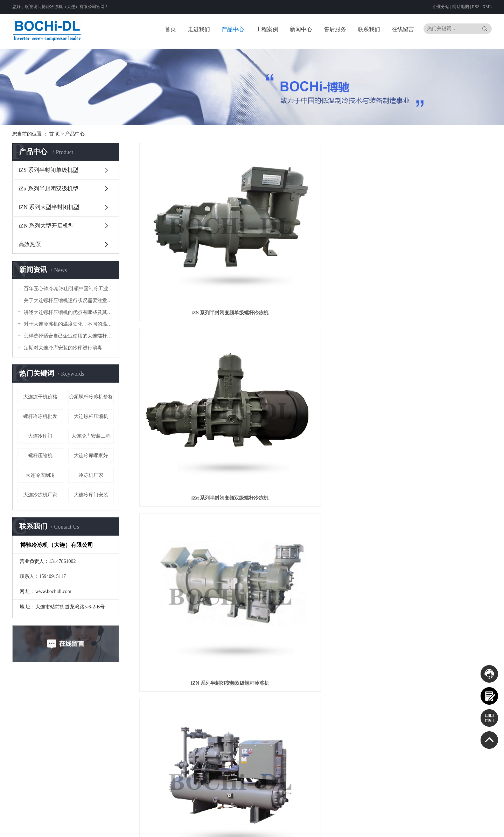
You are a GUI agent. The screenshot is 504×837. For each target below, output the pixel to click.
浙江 (450, 819)
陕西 (421, 828)
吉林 (408, 819)
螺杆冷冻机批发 (40, 416)
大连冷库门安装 (91, 495)
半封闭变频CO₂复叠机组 (315, 488)
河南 (317, 828)
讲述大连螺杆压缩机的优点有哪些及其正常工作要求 (68, 312)
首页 (170, 29)
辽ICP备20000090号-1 (249, 819)
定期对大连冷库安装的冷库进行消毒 (62, 348)
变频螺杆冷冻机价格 (91, 397)
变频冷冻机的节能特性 (133, 758)
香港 (469, 828)
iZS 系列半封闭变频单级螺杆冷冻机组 (194, 368)
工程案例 (267, 29)
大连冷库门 (40, 436)
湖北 (327, 828)
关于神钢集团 (124, 741)
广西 (365, 828)
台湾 (488, 828)
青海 (440, 828)
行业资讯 (287, 741)
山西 (375, 819)
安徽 (459, 819)
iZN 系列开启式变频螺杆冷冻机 (437, 488)
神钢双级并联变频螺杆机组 (436, 368)
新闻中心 (301, 29)
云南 (402, 828)
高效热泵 (30, 244)
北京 (347, 819)
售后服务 (335, 29)
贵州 (393, 828)
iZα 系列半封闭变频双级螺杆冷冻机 (316, 248)
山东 (488, 819)
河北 (366, 819)
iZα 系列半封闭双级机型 (48, 189)
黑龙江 (419, 819)
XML (487, 7)
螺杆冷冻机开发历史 (131, 749)
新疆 (459, 828)
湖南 (336, 828)
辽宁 (398, 819)
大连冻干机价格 (40, 397)
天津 (356, 819)
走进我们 (199, 29)
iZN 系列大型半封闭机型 (49, 207)
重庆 (374, 828)
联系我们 (369, 29)
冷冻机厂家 (91, 475)
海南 (355, 828)
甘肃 (431, 828)
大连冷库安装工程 (91, 436)
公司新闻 (287, 732)
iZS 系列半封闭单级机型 (48, 170)
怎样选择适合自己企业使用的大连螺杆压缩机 (68, 336)
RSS (476, 7)
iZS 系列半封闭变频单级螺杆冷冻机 (194, 248)
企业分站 (441, 7)
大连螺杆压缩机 (91, 416)
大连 (337, 819)
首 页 (55, 134)
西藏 (412, 828)
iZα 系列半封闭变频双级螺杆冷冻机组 (316, 368)
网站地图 (461, 7)
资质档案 (402, 716)
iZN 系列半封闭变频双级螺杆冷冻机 (437, 248)
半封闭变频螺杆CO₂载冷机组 (194, 488)
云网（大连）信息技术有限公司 (182, 819)
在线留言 (403, 29)
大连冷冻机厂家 (40, 495)
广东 (346, 828)
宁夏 (450, 828)
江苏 (440, 819)
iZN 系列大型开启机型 (46, 226)
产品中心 (233, 29)
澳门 (478, 828)
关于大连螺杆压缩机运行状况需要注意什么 (68, 301)
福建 (469, 819)
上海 (431, 819)
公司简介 (120, 732)
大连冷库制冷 (40, 475)
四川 (384, 828)
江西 (478, 819)
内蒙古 (387, 819)
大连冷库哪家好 (91, 456)
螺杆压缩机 (40, 456)
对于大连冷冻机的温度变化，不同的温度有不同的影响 (68, 324)
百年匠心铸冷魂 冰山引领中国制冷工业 (65, 289)
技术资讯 (287, 749)
